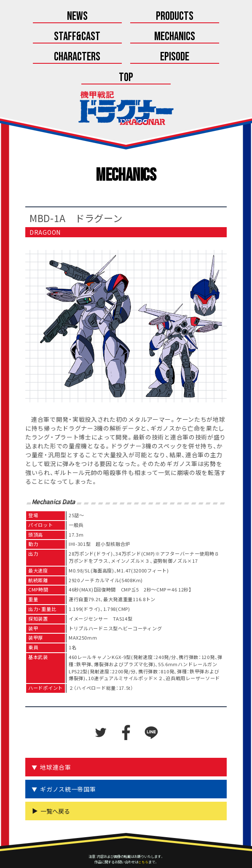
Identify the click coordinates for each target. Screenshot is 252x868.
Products (126, 17)
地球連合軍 (56, 749)
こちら (143, 844)
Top (126, 59)
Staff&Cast (206, 17)
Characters (126, 38)
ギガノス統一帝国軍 (69, 771)
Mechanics (46, 38)
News (46, 17)
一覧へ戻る (55, 793)
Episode (206, 38)
